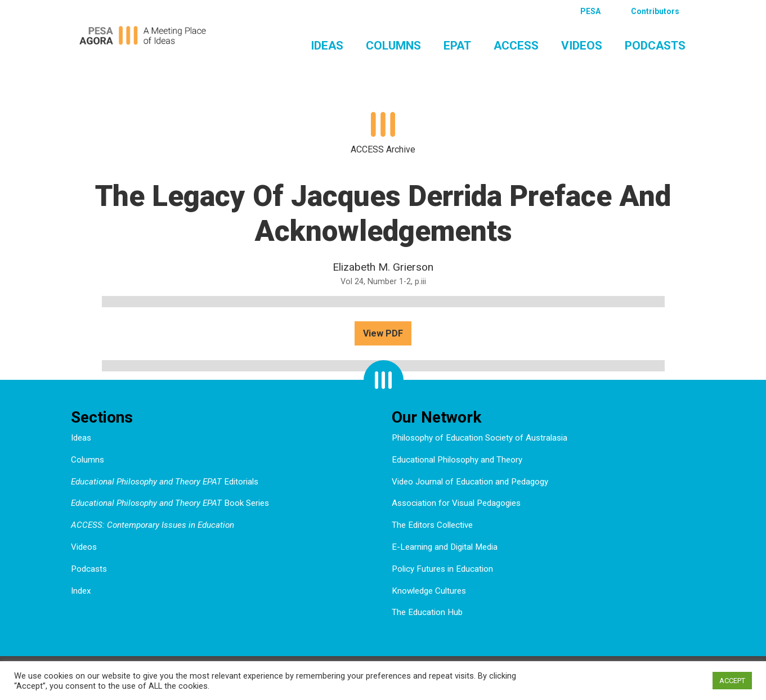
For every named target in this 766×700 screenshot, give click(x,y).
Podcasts (655, 46)
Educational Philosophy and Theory (457, 460)
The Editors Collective (432, 525)
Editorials (165, 482)
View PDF (383, 333)
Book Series (170, 503)
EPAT (457, 46)
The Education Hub (427, 612)
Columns (393, 46)
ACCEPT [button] (732, 681)
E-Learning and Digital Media (445, 547)
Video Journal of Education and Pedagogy (470, 482)
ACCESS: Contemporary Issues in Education (153, 525)
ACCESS (516, 46)
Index (81, 591)
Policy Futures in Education (442, 569)
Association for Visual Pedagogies (456, 503)
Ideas (327, 46)
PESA (590, 11)
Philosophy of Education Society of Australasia (480, 438)
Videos (582, 46)
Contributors (655, 11)
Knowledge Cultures (429, 591)
